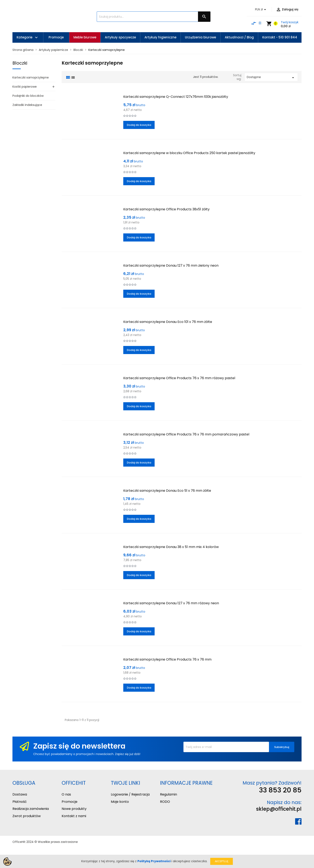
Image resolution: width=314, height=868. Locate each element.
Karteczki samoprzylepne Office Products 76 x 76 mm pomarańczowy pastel (186, 434)
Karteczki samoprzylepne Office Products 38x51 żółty (166, 209)
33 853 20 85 (280, 790)
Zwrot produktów (27, 816)
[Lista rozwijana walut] (261, 10)
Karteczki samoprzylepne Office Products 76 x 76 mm (167, 659)
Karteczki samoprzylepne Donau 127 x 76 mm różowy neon (171, 603)
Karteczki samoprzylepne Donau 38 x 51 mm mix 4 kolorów (171, 547)
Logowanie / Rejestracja (130, 794)
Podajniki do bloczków (28, 96)
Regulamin (169, 794)
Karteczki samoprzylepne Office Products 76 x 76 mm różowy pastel (179, 378)
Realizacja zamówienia (31, 809)
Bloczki (20, 63)
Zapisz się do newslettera (79, 746)
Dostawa (20, 794)
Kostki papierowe (25, 87)
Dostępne (271, 78)
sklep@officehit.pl (279, 809)
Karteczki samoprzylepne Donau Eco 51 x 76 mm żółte (167, 491)
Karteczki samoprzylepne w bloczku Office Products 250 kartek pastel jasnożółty (189, 153)
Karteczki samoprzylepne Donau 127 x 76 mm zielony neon (171, 265)
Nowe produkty (74, 809)
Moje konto (120, 802)
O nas (66, 794)
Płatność (20, 802)
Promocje (70, 802)
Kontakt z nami (74, 816)
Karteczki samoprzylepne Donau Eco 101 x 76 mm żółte (168, 322)
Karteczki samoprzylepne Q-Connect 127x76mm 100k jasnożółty (176, 97)
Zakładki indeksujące (27, 105)
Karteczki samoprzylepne (31, 77)
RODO (165, 802)
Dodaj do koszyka (139, 125)
